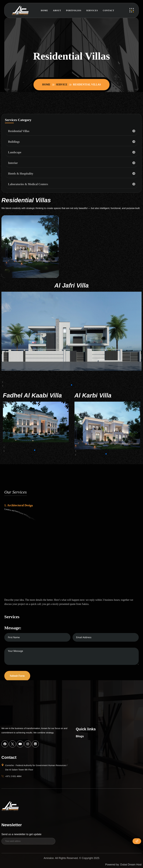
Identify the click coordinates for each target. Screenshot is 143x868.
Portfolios (74, 11)
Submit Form (17, 676)
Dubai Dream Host (131, 865)
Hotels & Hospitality (21, 174)
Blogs (80, 736)
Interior (13, 163)
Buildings (14, 142)
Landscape (15, 152)
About (57, 11)
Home (44, 11)
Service (62, 85)
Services (92, 11)
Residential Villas (19, 131)
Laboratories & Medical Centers (28, 184)
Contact (109, 11)
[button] (71, 382)
